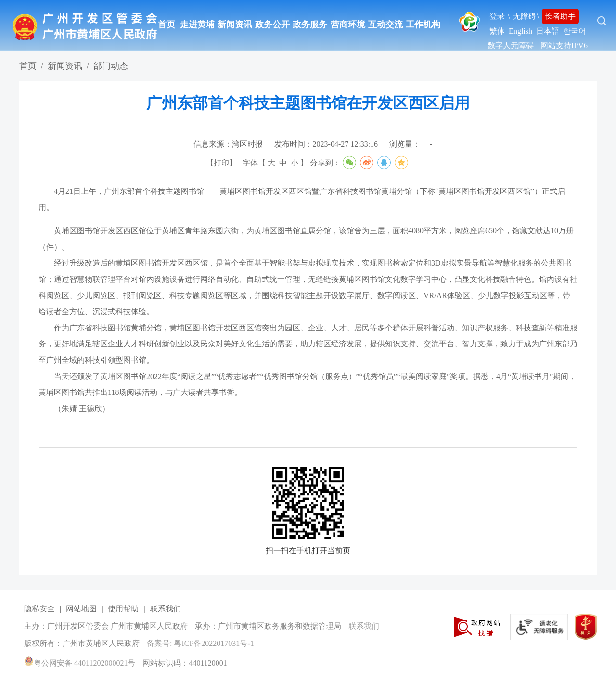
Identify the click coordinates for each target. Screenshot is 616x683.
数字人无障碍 (511, 45)
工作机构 (423, 25)
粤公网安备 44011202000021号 (80, 663)
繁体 (497, 31)
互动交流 (385, 25)
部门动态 (111, 66)
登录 (497, 16)
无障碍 (525, 16)
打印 (221, 163)
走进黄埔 (197, 25)
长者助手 (560, 16)
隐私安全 (39, 609)
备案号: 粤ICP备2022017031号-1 (200, 643)
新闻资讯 (235, 25)
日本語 (548, 31)
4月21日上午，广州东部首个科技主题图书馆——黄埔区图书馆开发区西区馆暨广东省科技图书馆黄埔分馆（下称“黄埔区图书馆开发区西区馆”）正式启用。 (302, 199)
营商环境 (348, 25)
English (520, 31)
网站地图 (81, 609)
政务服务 (310, 25)
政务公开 (272, 25)
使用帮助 (123, 609)
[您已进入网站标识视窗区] (310, 626)
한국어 (575, 31)
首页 (167, 25)
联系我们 (166, 609)
